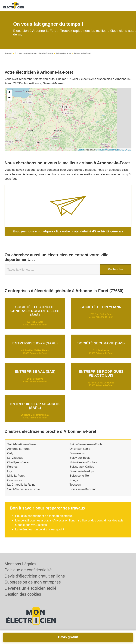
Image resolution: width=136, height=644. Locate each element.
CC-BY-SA (126, 150)
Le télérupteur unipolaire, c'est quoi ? (40, 529)
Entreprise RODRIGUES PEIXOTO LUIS (101, 373)
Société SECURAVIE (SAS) (101, 343)
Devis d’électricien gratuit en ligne (35, 576)
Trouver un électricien (26, 53)
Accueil (8, 53)
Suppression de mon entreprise (33, 582)
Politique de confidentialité (28, 570)
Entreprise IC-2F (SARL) (35, 343)
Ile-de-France (46, 53)
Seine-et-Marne (63, 53)
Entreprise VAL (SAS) (35, 371)
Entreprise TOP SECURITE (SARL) (35, 406)
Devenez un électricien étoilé (30, 588)
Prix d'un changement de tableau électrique (44, 516)
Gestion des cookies (23, 594)
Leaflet (81, 150)
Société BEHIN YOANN (101, 307)
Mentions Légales (20, 564)
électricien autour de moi (51, 79)
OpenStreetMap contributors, (109, 150)
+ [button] (9, 93)
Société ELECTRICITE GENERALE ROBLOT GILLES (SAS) (35, 310)
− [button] (9, 98)
